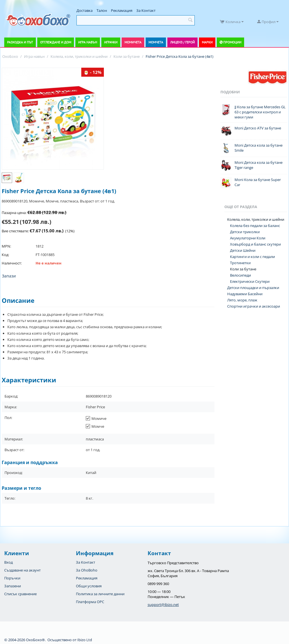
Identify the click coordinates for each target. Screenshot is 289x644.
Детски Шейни (243, 250)
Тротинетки (240, 263)
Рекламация (122, 10)
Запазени (13, 586)
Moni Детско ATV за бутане (258, 128)
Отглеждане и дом (56, 42)
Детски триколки (245, 232)
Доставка (85, 10)
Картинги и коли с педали (252, 257)
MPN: (6, 246)
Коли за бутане (243, 269)
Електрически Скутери (250, 281)
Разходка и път (20, 42)
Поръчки (12, 578)
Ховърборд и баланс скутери (255, 244)
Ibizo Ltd (85, 640)
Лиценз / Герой (182, 42)
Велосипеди (240, 275)
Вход (8, 562)
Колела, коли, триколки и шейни (256, 219)
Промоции (232, 42)
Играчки (111, 42)
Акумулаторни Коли (248, 238)
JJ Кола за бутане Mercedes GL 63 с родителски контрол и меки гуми (260, 112)
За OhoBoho (87, 570)
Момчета (156, 42)
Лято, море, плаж (242, 300)
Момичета (133, 42)
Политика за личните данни (100, 594)
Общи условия (89, 586)
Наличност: (12, 263)
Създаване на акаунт (22, 570)
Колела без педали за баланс (255, 226)
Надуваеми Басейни (245, 294)
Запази (9, 276)
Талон (102, 10)
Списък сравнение (20, 594)
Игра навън (88, 42)
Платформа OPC (90, 602)
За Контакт (146, 10)
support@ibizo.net (163, 605)
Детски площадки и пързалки (253, 288)
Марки (207, 42)
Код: (5, 255)
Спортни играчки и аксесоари (254, 306)
